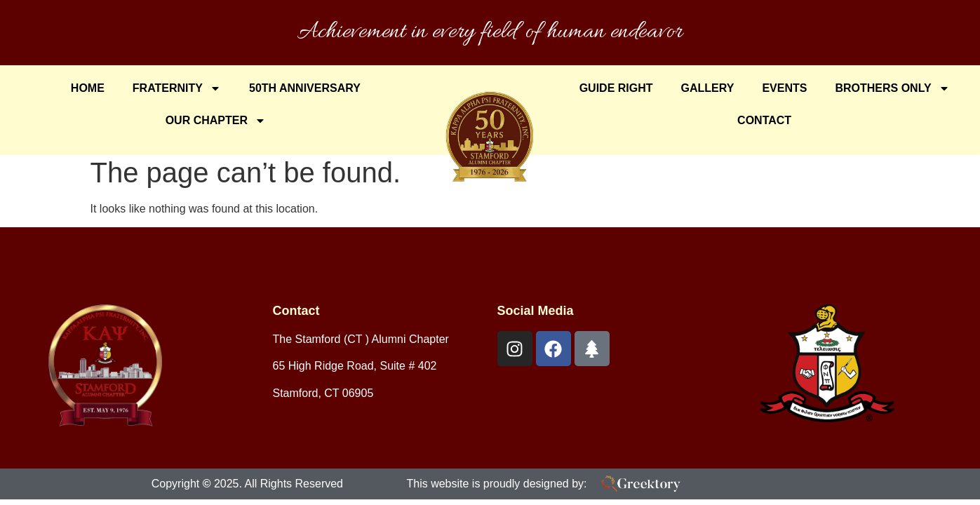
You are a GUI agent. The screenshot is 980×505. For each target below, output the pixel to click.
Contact (764, 120)
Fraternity (177, 88)
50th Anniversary (305, 88)
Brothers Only (892, 88)
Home (88, 88)
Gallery (708, 88)
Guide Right (616, 88)
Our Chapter (216, 121)
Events (784, 88)
